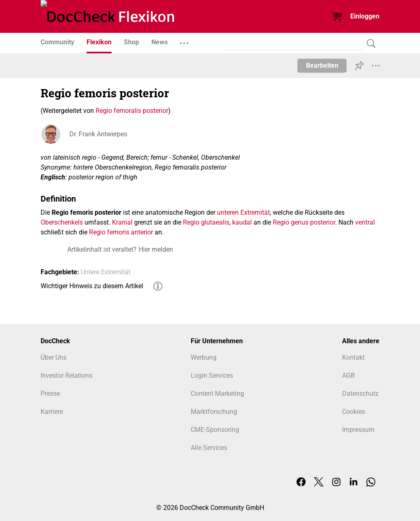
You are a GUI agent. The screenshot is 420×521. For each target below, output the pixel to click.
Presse (50, 394)
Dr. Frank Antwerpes (98, 134)
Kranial (122, 222)
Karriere (52, 412)
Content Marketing (217, 394)
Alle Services (209, 448)
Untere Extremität (106, 272)
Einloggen (365, 16)
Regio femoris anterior (121, 232)
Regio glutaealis (206, 222)
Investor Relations (66, 375)
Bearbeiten (322, 65)
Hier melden (156, 249)
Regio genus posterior (304, 222)
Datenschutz (360, 394)
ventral (365, 222)
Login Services (212, 375)
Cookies (354, 412)
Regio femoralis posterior (132, 111)
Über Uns (54, 357)
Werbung (204, 357)
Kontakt (353, 357)
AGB (348, 375)
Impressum (358, 430)
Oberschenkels (62, 222)
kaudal (242, 222)
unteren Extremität (243, 212)
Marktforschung (214, 412)
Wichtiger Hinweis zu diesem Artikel (92, 286)
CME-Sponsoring (215, 430)
